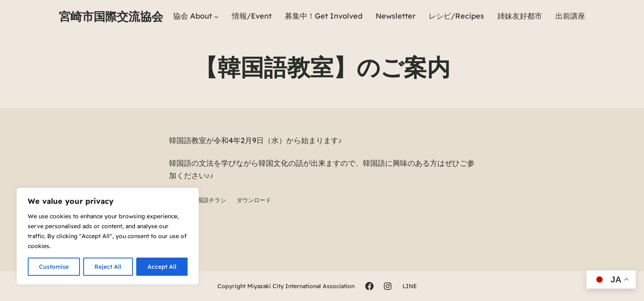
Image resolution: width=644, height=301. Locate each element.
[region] (108, 236)
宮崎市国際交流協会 (111, 16)
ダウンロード (254, 200)
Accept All (162, 267)
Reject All (108, 267)
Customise (54, 267)
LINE (410, 286)
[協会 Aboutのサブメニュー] (216, 16)
